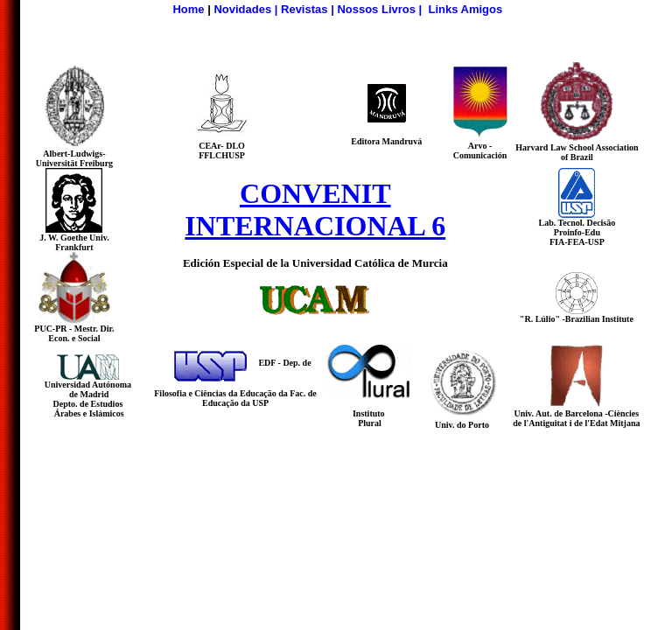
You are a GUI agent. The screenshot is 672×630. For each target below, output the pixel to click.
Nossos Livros (376, 9)
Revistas (304, 9)
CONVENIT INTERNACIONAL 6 (315, 210)
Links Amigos (465, 9)
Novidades (242, 9)
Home (188, 9)
